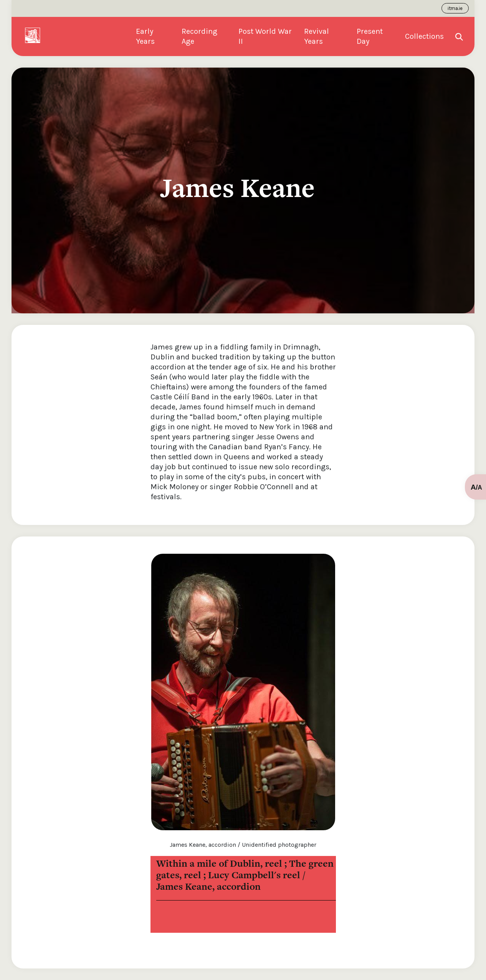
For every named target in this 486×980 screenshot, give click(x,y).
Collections (424, 36)
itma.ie (455, 8)
